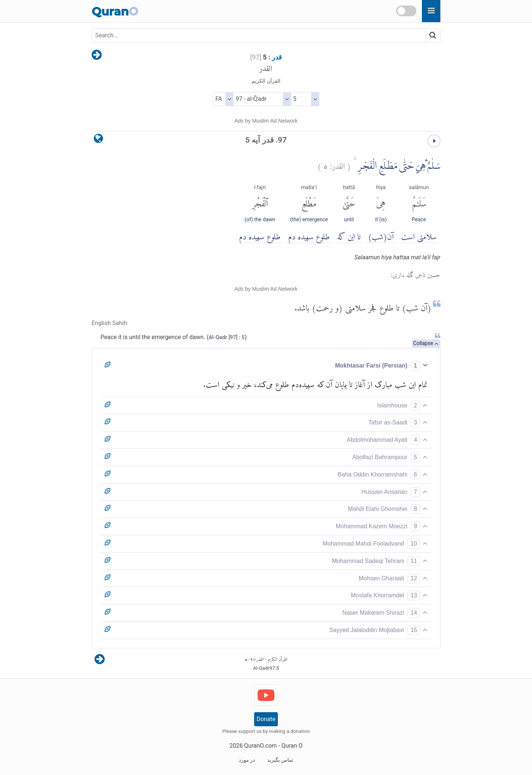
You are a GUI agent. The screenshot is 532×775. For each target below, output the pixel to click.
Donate (266, 719)
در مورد (247, 760)
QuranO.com (260, 746)
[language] (98, 140)
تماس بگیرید (280, 760)
